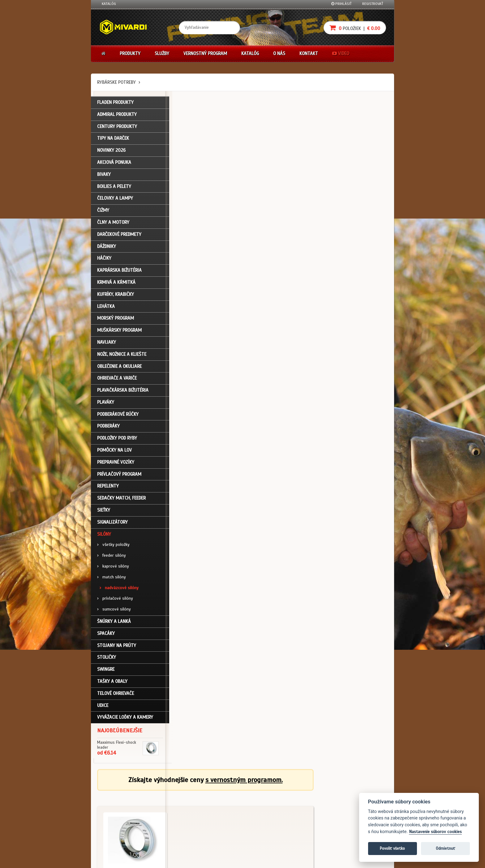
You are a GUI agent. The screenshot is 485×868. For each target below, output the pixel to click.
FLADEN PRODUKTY (115, 104)
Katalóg (109, 4)
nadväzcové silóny (119, 589)
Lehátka (106, 308)
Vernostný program (205, 53)
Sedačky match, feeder (121, 500)
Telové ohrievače (116, 695)
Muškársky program (119, 332)
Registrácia (111, 799)
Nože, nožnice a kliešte (122, 355)
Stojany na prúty (117, 647)
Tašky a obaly (112, 683)
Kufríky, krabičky (116, 296)
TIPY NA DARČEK (113, 140)
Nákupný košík (114, 807)
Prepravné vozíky (116, 463)
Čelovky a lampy (115, 200)
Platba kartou (262, 807)
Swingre (106, 671)
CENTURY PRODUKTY (117, 128)
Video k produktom (117, 832)
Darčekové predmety (119, 236)
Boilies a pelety (114, 188)
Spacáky (106, 635)
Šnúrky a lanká (114, 623)
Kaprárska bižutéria (119, 272)
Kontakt (309, 53)
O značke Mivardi (215, 807)
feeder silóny (112, 557)
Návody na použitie (118, 824)
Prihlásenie (111, 791)
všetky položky (113, 546)
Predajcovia (211, 815)
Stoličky (107, 659)
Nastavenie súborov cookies (435, 832)
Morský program (116, 320)
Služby (162, 53)
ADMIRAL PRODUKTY (117, 116)
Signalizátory (112, 523)
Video (341, 53)
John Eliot (158, 860)
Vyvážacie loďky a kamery (125, 719)
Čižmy (103, 212)
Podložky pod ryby (117, 440)
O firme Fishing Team (218, 799)
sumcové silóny (114, 611)
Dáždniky (107, 248)
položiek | (355, 28)
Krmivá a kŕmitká (116, 283)
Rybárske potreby (116, 82)
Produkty (130, 53)
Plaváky (106, 403)
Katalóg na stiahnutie (219, 791)
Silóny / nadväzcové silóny (202, 210)
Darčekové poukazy (266, 791)
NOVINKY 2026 (111, 152)
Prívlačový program (119, 475)
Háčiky (104, 260)
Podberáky (108, 428)
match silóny (112, 578)
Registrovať (373, 4)
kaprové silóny (113, 567)
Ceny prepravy (114, 840)
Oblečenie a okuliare (119, 368)
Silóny (104, 535)
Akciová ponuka (114, 164)
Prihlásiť (341, 4)
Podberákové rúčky (118, 415)
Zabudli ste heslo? (117, 815)
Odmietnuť (445, 848)
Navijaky (107, 343)
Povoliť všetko (392, 848)
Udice (103, 707)
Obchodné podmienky (170, 791)
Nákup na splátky (265, 799)
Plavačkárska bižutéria (123, 392)
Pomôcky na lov (114, 452)
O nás (279, 53)
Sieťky (104, 511)
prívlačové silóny (115, 600)
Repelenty (108, 487)
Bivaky (104, 176)
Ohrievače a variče (117, 380)
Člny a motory (113, 223)
